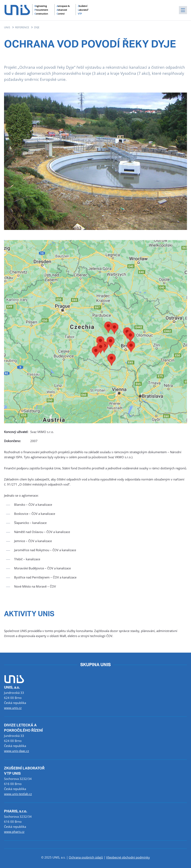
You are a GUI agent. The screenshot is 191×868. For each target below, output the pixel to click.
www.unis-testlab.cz (18, 794)
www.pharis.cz (14, 832)
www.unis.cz (13, 708)
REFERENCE (22, 27)
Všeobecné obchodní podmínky (128, 857)
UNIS (7, 27)
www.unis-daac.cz (17, 751)
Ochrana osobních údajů (86, 857)
